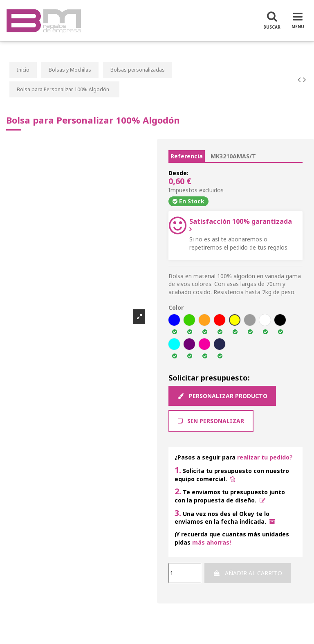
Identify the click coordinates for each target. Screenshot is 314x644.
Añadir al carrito (248, 573)
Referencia (187, 156)
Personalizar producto (222, 396)
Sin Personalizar (211, 421)
